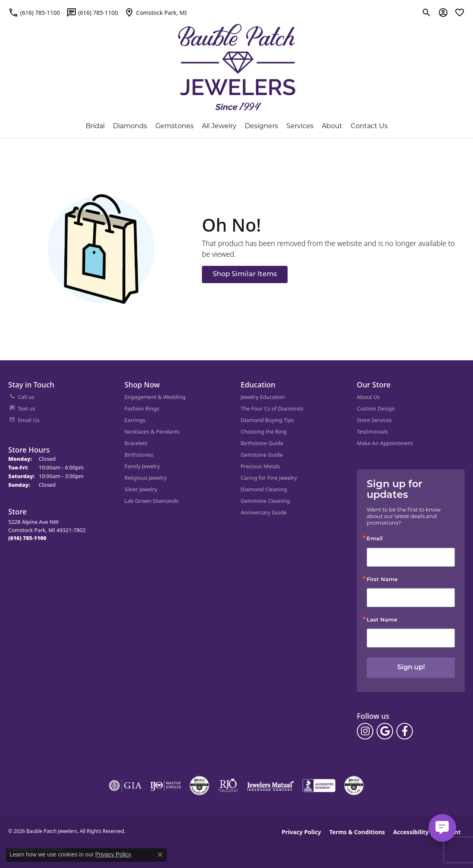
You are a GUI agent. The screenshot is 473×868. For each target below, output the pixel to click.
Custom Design (376, 408)
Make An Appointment (385, 443)
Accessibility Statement (427, 832)
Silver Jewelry (141, 489)
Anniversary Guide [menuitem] (264, 512)
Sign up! (411, 668)
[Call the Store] (27, 538)
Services (300, 126)
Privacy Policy (301, 832)
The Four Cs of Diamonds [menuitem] (272, 408)
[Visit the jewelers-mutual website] (270, 786)
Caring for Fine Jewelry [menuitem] (269, 478)
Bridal (95, 126)
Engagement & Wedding (155, 397)
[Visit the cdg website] (199, 786)
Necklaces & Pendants (152, 432)
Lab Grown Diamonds (151, 501)
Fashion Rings (142, 408)
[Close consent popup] (160, 855)
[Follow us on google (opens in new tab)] (385, 731)
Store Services (374, 420)
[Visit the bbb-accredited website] (319, 786)
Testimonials (372, 432)
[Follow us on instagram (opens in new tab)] (365, 731)
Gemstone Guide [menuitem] (262, 455)
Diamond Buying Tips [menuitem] (267, 420)
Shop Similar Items (245, 274)
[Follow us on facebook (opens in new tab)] (405, 731)
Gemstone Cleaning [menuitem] (265, 501)
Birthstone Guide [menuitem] (262, 443)
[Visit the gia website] (125, 786)
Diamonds (130, 126)
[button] (427, 12)
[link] (34, 12)
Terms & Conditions (357, 832)
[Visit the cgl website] (354, 786)
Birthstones (139, 455)
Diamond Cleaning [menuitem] (264, 489)
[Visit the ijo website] (165, 786)
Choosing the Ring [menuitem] (263, 432)
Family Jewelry (142, 466)
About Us (368, 397)
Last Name (382, 620)
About (332, 126)
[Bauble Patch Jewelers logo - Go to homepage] (237, 62)
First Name (382, 580)
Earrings (135, 420)
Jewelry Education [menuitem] (263, 397)
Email (375, 539)
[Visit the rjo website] (228, 786)
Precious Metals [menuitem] (260, 466)
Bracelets (136, 443)
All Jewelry (219, 126)
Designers (261, 126)
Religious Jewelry (145, 478)
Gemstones (174, 126)
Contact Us (369, 126)
